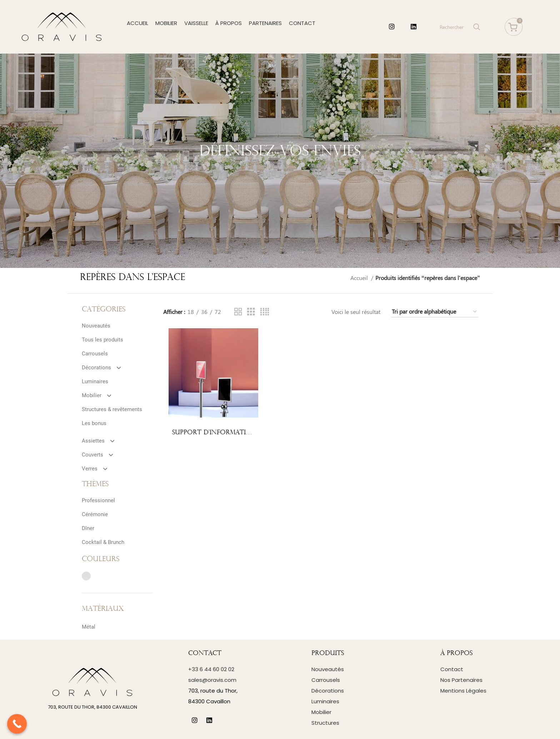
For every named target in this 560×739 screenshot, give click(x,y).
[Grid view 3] (251, 312)
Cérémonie (95, 514)
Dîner (88, 528)
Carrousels (95, 354)
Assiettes (101, 441)
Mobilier (100, 395)
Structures (325, 723)
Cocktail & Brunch (103, 542)
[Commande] (435, 312)
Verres (98, 469)
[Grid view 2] (238, 312)
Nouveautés (96, 326)
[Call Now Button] (17, 724)
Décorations (104, 368)
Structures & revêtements (112, 409)
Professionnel (98, 500)
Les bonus (94, 423)
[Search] (459, 27)
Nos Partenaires (461, 680)
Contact (452, 669)
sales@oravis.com (212, 680)
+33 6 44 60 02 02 (211, 669)
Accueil (360, 278)
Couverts (101, 455)
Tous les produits (102, 340)
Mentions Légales (463, 691)
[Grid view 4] (265, 312)
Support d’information (214, 433)
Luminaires (95, 381)
